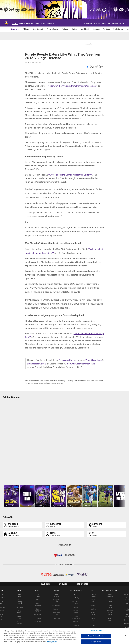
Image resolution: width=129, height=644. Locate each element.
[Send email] (96, 68)
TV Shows (38, 616)
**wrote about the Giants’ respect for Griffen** (70, 175)
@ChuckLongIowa (93, 358)
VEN (38, 598)
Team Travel (56, 616)
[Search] (84, 23)
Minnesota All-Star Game (110, 610)
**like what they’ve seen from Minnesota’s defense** (73, 86)
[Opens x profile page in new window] (107, 532)
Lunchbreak (19, 605)
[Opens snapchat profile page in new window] (107, 523)
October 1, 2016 (74, 365)
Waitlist (93, 607)
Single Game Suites (93, 618)
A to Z (76, 592)
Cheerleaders (56, 607)
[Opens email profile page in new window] (64, 532)
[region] (64, 636)
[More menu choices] (58, 23)
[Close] (125, 636)
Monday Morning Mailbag (19, 599)
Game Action (56, 603)
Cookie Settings (96, 630)
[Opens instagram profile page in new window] (64, 523)
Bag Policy (76, 596)
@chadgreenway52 (37, 361)
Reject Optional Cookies (96, 636)
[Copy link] (101, 67)
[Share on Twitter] (92, 68)
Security (76, 619)
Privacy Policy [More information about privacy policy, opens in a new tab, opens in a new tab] (52, 642)
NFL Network (38, 612)
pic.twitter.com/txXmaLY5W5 (81, 361)
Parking (76, 605)
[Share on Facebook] (87, 68)
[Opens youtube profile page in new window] (22, 532)
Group (93, 603)
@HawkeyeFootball (68, 358)
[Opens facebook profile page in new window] (22, 523)
